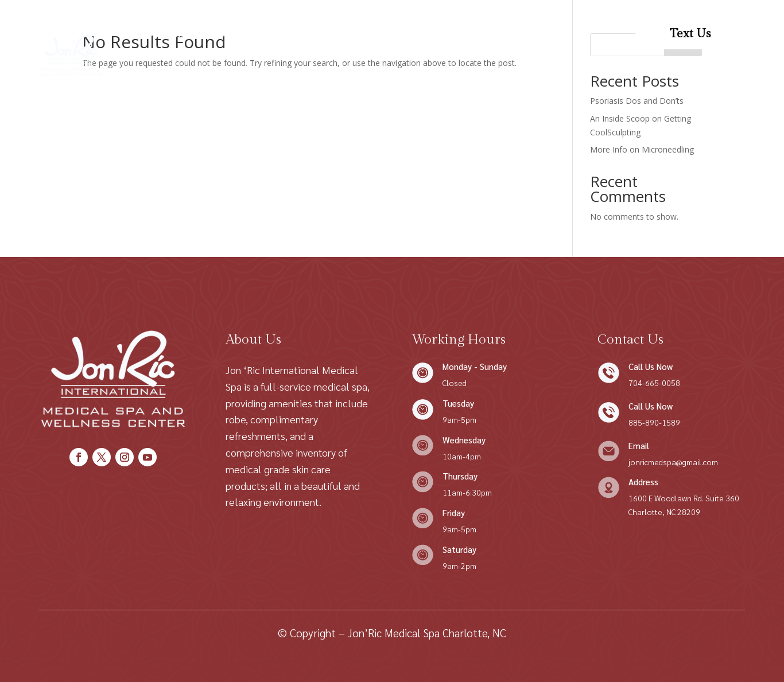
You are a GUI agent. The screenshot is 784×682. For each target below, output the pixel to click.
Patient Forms (495, 34)
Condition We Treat (341, 34)
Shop (269, 34)
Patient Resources (338, 77)
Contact (431, 34)
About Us (223, 34)
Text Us (690, 34)
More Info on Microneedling (642, 149)
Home (174, 34)
